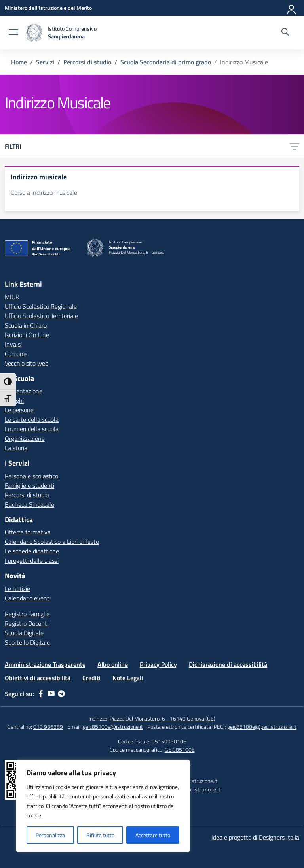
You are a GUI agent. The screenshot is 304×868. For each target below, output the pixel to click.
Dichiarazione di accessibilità (228, 664)
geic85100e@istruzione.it (113, 727)
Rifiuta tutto (100, 835)
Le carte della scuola (32, 419)
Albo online (113, 664)
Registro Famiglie (27, 614)
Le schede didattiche (32, 551)
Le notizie (17, 589)
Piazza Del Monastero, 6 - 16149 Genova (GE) (162, 718)
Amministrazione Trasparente (45, 664)
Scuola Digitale (24, 633)
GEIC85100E (180, 750)
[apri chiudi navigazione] (13, 33)
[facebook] (41, 694)
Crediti (91, 678)
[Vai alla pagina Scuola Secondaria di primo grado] (166, 62)
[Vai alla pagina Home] (19, 62)
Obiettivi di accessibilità (38, 678)
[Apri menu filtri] (294, 146)
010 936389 (48, 727)
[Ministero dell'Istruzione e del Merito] (48, 8)
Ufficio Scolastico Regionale (41, 306)
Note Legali (128, 678)
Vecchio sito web (27, 363)
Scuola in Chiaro (26, 325)
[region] (103, 806)
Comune (16, 354)
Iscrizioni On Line (27, 335)
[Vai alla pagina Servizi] (45, 62)
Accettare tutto (153, 835)
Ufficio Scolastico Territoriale (41, 316)
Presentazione (24, 391)
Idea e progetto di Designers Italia (255, 837)
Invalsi (13, 344)
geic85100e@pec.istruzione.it (262, 727)
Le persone (19, 410)
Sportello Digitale (27, 642)
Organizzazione (25, 438)
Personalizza (50, 835)
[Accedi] (292, 8)
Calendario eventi (28, 598)
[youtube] (51, 694)
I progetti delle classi (32, 560)
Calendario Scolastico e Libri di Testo (52, 542)
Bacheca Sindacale (29, 504)
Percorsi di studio (27, 495)
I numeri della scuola (32, 429)
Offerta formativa (28, 532)
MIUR (12, 297)
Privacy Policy (158, 664)
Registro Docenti (27, 623)
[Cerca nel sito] (285, 33)
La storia (16, 448)
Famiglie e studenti (29, 485)
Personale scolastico (31, 476)
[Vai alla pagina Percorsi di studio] (87, 62)
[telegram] (61, 694)
